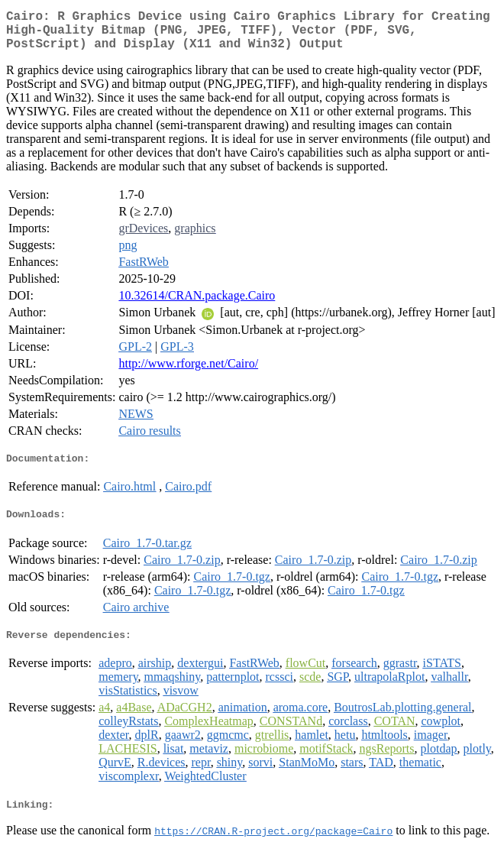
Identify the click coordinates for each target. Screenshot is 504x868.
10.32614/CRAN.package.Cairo (197, 304)
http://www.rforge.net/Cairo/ (188, 372)
